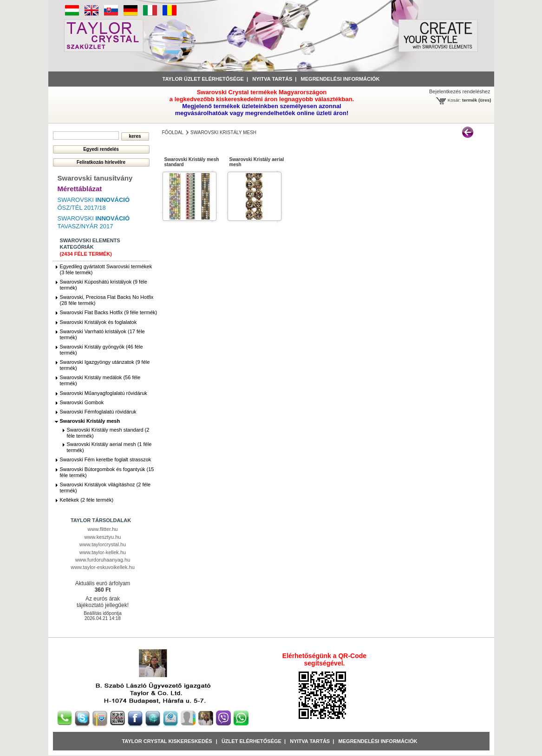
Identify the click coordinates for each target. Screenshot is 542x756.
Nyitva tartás (272, 79)
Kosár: (454, 100)
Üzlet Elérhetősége (251, 741)
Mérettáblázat (80, 189)
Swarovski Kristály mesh (90, 421)
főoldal (173, 132)
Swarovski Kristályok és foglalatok (98, 322)
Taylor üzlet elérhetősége (203, 79)
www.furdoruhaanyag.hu (103, 560)
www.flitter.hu (103, 529)
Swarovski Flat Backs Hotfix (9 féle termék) (109, 312)
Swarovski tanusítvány (95, 178)
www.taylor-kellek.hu (103, 552)
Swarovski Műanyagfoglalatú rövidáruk (104, 393)
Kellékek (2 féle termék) (87, 500)
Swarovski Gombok (82, 402)
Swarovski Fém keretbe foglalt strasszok (106, 459)
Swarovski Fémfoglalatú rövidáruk (98, 412)
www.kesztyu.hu (103, 537)
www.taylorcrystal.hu (103, 544)
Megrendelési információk (340, 79)
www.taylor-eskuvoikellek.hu (103, 567)
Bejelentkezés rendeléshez (460, 91)
